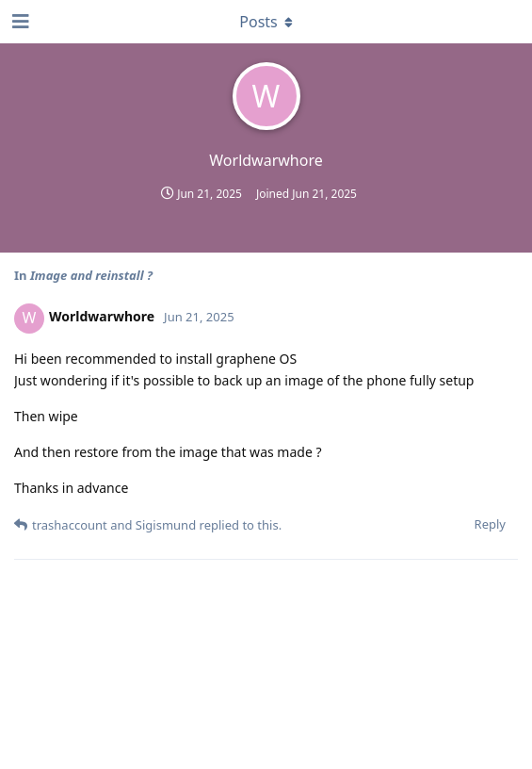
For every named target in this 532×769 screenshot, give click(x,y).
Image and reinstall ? (91, 275)
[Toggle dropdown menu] (266, 22)
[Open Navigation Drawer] (19, 22)
